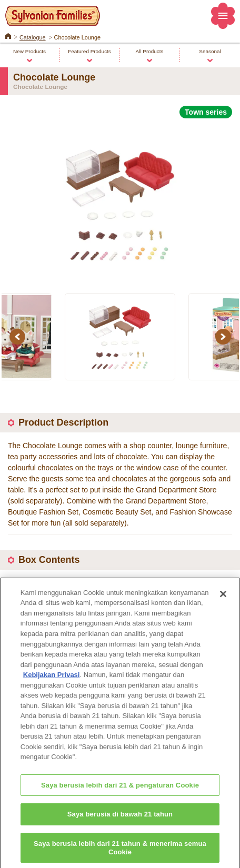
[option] (120, 200)
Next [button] (225, 337)
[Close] (223, 604)
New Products (29, 51)
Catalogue (33, 37)
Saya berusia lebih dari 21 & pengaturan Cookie (120, 796)
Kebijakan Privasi (52, 685)
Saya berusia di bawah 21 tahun (120, 825)
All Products (150, 51)
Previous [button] (19, 337)
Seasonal (210, 51)
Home (8, 35)
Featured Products (89, 51)
